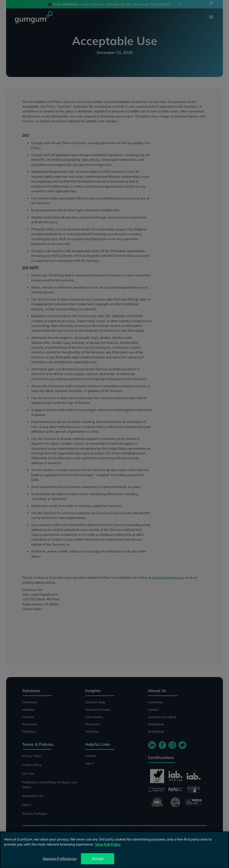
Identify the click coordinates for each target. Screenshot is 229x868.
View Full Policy (108, 849)
